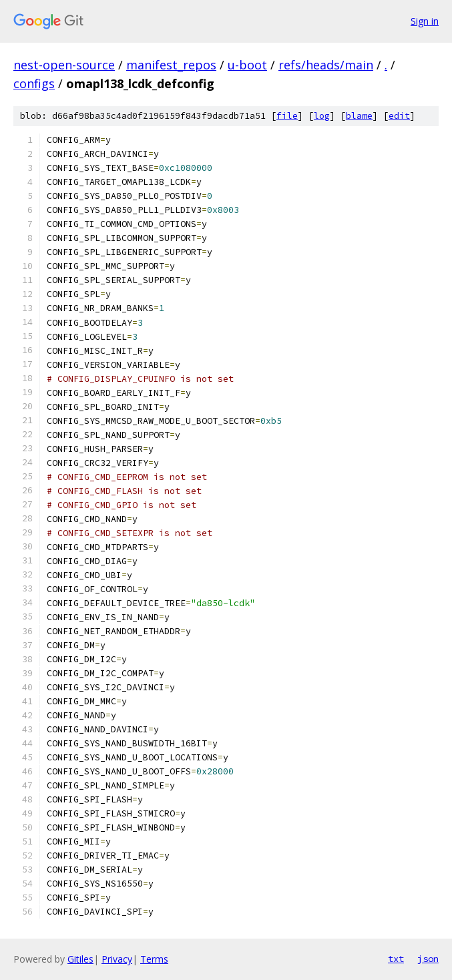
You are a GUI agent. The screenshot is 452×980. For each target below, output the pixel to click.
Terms (154, 959)
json (428, 959)
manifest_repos (171, 65)
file (287, 116)
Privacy (117, 959)
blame (359, 116)
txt (396, 959)
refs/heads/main (326, 65)
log (322, 116)
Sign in (425, 21)
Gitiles (80, 959)
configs (34, 83)
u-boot (247, 65)
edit (399, 116)
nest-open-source (64, 65)
